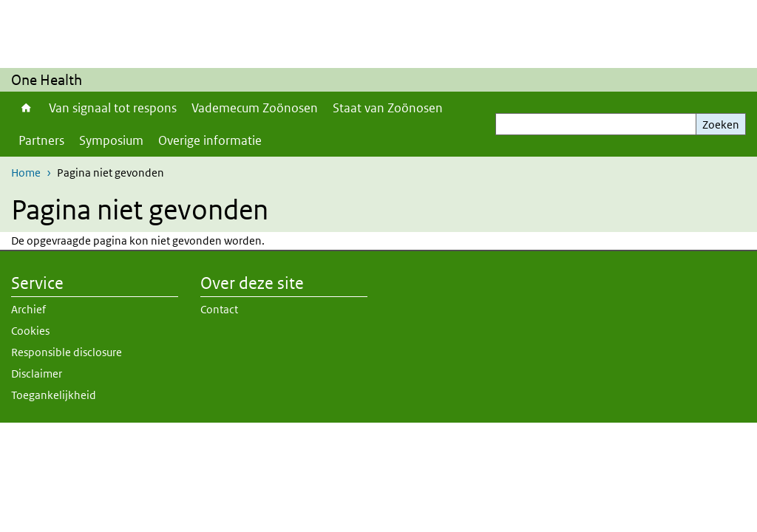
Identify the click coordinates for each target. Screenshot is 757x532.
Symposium (111, 140)
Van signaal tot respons (113, 108)
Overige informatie (210, 140)
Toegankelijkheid (54, 395)
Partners (41, 140)
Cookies (30, 331)
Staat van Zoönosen (388, 108)
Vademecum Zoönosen (255, 108)
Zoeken (721, 125)
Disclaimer (37, 374)
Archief (28, 309)
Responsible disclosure (67, 352)
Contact (219, 309)
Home (26, 108)
